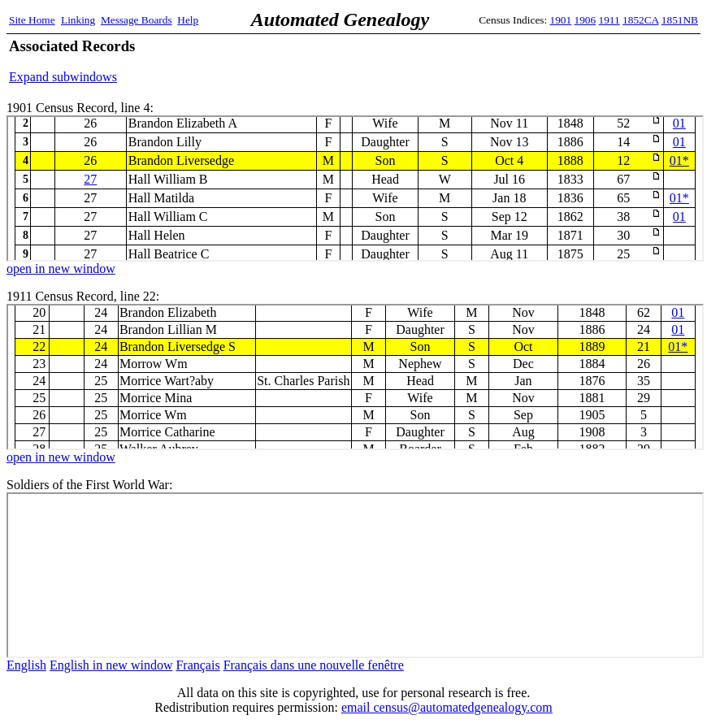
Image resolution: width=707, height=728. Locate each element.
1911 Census (355, 377)
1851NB (680, 20)
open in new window (61, 269)
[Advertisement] (508, 61)
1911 (609, 20)
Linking (78, 20)
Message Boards (137, 20)
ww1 (355, 575)
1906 (586, 20)
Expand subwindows (63, 77)
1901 (561, 20)
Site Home (32, 20)
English (26, 665)
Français (197, 665)
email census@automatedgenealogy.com (447, 707)
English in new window (111, 665)
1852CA (640, 20)
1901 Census (355, 188)
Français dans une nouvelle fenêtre (314, 665)
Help (188, 20)
